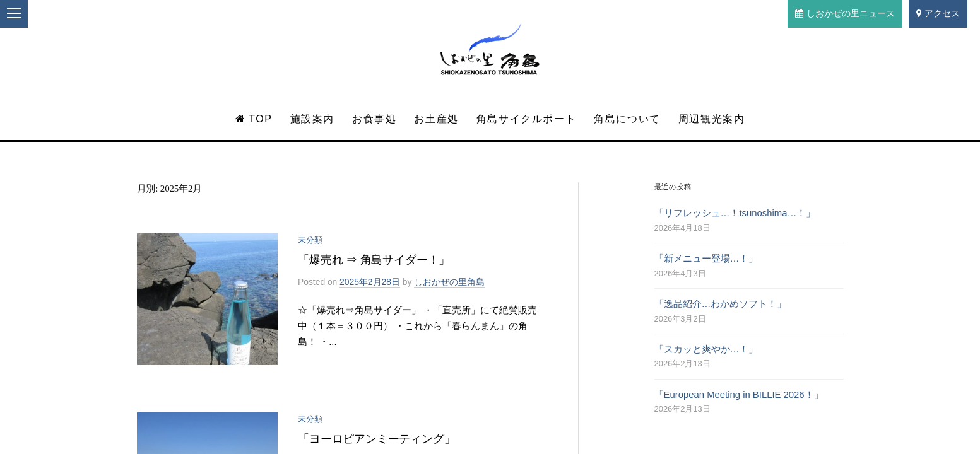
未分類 (310, 240)
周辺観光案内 (712, 119)
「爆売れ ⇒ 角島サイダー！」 (374, 260)
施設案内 (312, 119)
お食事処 (374, 119)
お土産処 (436, 119)
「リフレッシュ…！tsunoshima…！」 (735, 213)
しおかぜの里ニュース (845, 13)
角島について (627, 119)
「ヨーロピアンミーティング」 (377, 439)
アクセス (938, 13)
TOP (254, 119)
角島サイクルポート (526, 119)
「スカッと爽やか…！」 (706, 349)
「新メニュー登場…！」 (706, 259)
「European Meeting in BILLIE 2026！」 (739, 395)
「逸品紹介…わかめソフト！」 (721, 304)
